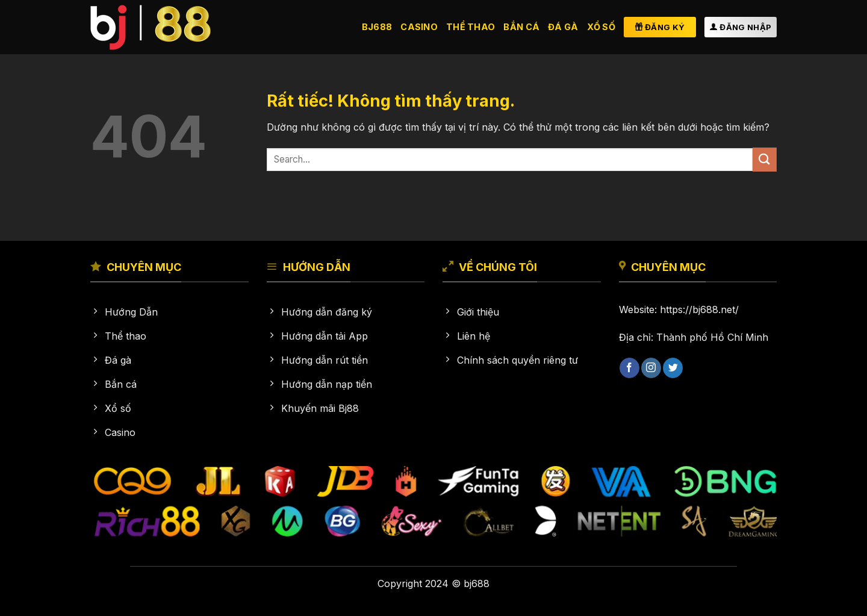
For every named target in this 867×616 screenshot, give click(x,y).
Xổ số (601, 27)
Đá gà (563, 27)
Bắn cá (521, 27)
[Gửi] (765, 159)
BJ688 (377, 27)
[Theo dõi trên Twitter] (673, 368)
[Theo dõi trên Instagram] (651, 368)
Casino (419, 27)
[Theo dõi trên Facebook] (629, 368)
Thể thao (471, 27)
